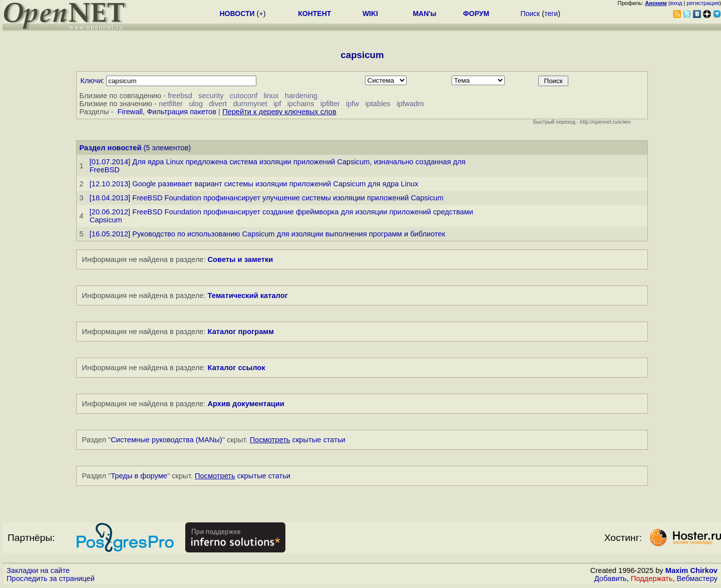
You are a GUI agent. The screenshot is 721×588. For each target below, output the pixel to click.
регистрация (703, 3)
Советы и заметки (241, 259)
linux (271, 96)
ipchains (301, 104)
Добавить (611, 578)
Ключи (92, 81)
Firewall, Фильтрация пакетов (167, 112)
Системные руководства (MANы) (166, 440)
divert (218, 104)
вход (676, 3)
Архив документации (246, 404)
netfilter (171, 104)
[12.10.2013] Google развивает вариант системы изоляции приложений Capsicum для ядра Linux (254, 184)
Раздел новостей (111, 148)
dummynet (250, 104)
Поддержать (652, 578)
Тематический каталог (248, 296)
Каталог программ (241, 332)
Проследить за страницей (51, 578)
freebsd (180, 96)
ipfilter (330, 104)
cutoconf (244, 96)
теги (551, 14)
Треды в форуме (139, 476)
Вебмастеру (697, 578)
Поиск (530, 14)
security (211, 96)
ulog (196, 104)
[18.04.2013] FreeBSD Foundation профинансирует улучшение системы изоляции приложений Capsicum (267, 198)
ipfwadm (410, 104)
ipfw (352, 104)
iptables (378, 104)
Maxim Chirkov (691, 570)
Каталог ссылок (237, 368)
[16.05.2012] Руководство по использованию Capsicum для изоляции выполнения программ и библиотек (268, 234)
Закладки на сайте (38, 570)
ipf (277, 104)
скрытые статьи (298, 440)
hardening (301, 96)
